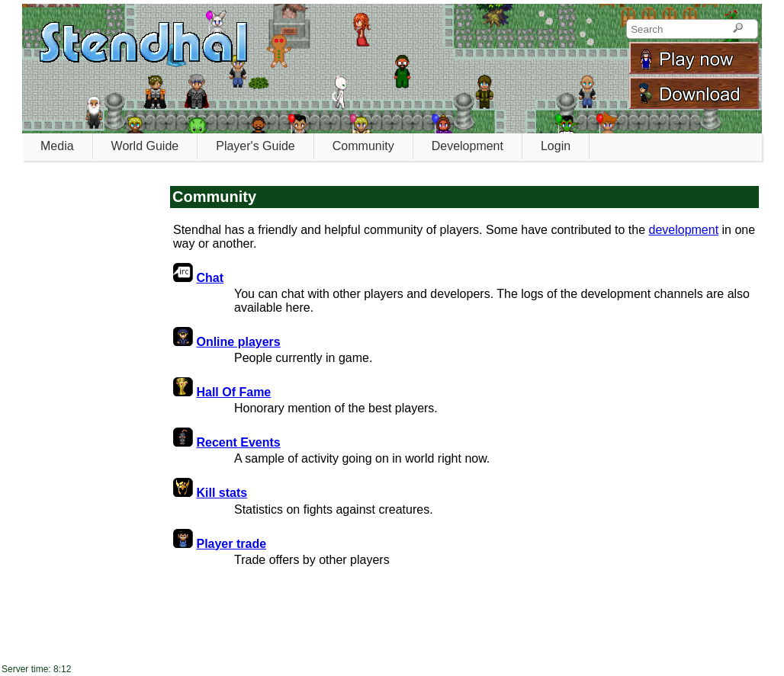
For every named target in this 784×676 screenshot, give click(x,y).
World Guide (145, 146)
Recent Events (238, 442)
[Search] (738, 29)
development (683, 230)
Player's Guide (255, 146)
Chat (210, 278)
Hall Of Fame (233, 392)
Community (363, 146)
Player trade (231, 544)
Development (468, 146)
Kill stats (222, 493)
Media (57, 146)
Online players (238, 342)
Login (556, 146)
